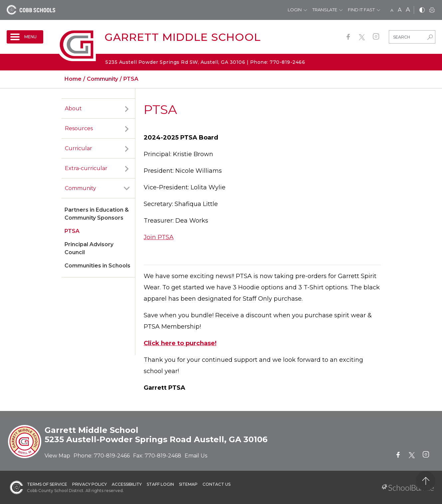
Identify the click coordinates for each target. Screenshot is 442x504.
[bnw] (422, 10)
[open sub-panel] (127, 109)
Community (80, 188)
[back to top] (426, 481)
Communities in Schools (97, 266)
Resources (79, 128)
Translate (325, 10)
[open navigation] (25, 37)
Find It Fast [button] (361, 10)
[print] (432, 10)
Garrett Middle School (183, 37)
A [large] (408, 10)
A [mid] (400, 10)
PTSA (72, 231)
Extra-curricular (86, 168)
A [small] (392, 10)
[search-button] (430, 38)
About (73, 108)
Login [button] (295, 10)
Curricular (78, 148)
